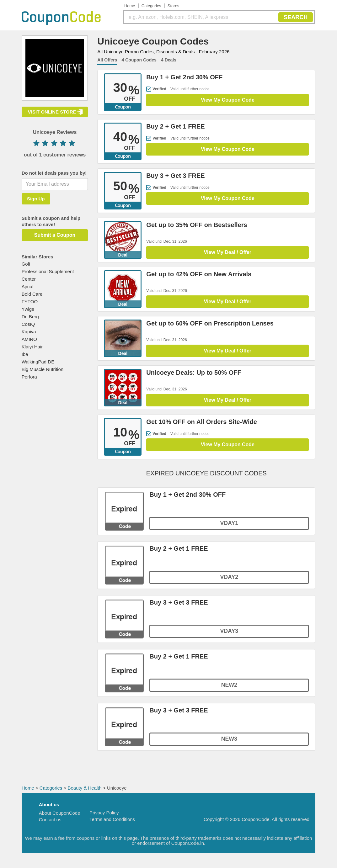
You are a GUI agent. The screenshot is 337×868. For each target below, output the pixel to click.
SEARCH (296, 17)
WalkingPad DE (38, 362)
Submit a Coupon (55, 235)
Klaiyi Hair (32, 347)
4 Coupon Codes (139, 60)
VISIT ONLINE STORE (52, 112)
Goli (26, 264)
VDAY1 (229, 527)
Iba (25, 354)
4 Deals (169, 60)
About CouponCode (60, 817)
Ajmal (28, 286)
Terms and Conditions (112, 823)
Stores (174, 6)
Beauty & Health (84, 792)
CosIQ (28, 324)
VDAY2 (229, 581)
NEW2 (229, 689)
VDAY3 (229, 635)
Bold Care (32, 294)
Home (130, 6)
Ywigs (28, 309)
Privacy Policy (104, 816)
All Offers (107, 60)
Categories (151, 6)
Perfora (29, 377)
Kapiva (29, 332)
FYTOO (30, 302)
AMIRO (29, 339)
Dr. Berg (30, 317)
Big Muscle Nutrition (43, 369)
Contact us (50, 823)
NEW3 (229, 743)
